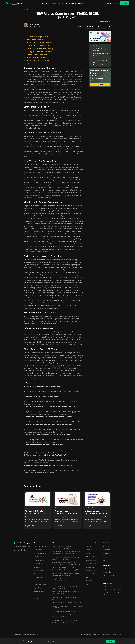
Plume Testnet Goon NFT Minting (39, 61)
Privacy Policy (97, 634)
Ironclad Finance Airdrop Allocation (39, 43)
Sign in (116, 3)
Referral (71, 3)
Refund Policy (117, 634)
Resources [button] (56, 3)
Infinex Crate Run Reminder (36, 58)
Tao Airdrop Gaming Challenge (38, 37)
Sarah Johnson (35, 24)
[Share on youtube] (25, 550)
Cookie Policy (107, 634)
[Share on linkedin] (18, 550)
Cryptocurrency (30, 508)
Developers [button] (83, 3)
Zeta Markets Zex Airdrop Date (38, 46)
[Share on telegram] (21, 550)
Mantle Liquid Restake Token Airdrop (40, 49)
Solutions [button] (45, 3)
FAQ (28, 64)
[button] (110, 3)
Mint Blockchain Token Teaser (37, 55)
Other (105, 595)
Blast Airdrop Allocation (35, 40)
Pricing (65, 3)
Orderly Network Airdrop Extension (39, 52)
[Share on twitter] (14, 550)
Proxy (57, 508)
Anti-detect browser (91, 508)
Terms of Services (85, 634)
